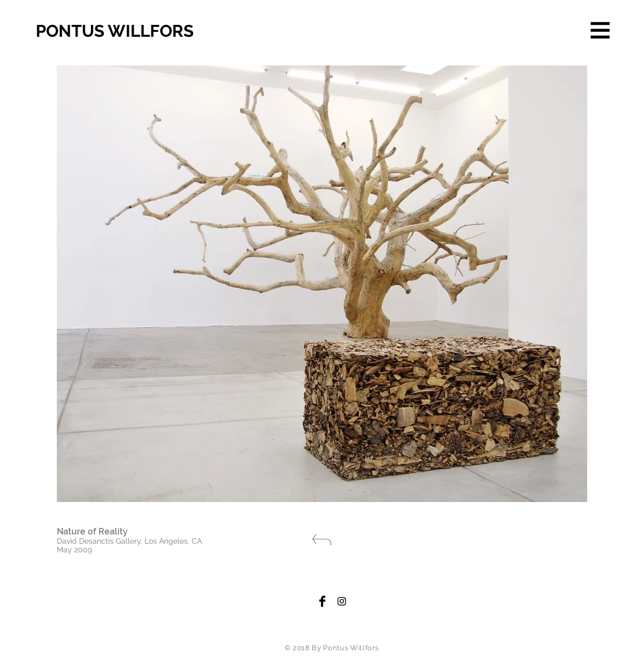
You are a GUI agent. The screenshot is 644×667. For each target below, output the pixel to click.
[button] (600, 31)
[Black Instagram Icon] (342, 601)
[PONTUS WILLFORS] (138, 31)
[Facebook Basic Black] (322, 601)
